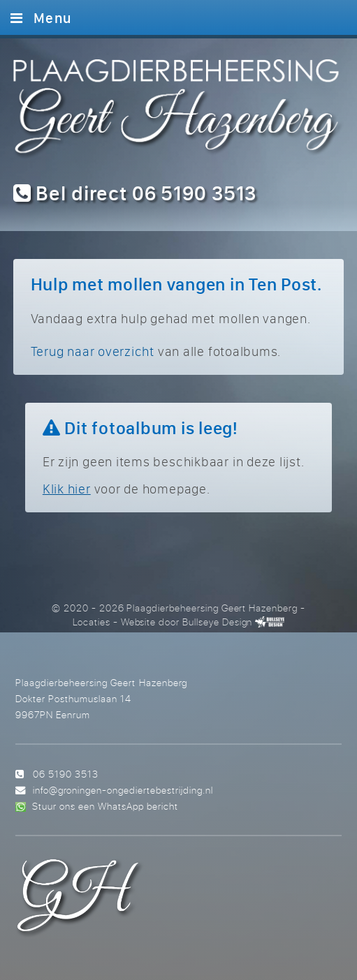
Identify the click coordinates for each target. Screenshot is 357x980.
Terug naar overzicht (93, 351)
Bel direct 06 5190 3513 (135, 193)
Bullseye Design (217, 622)
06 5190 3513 (66, 774)
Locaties (92, 622)
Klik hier (67, 489)
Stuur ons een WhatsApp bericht (105, 806)
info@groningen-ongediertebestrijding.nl (123, 790)
